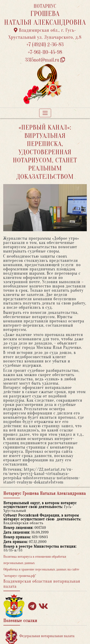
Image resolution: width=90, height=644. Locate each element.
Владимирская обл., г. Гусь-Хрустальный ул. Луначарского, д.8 (45, 34)
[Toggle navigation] (45, 113)
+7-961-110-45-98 (45, 52)
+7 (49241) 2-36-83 (45, 45)
